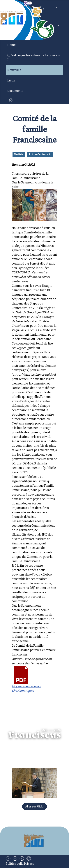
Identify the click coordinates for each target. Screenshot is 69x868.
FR (12, 100)
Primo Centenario (40, 154)
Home (11, 45)
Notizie (19, 154)
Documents (15, 91)
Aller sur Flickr (34, 806)
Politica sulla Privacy (20, 864)
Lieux (11, 80)
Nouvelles (14, 70)
